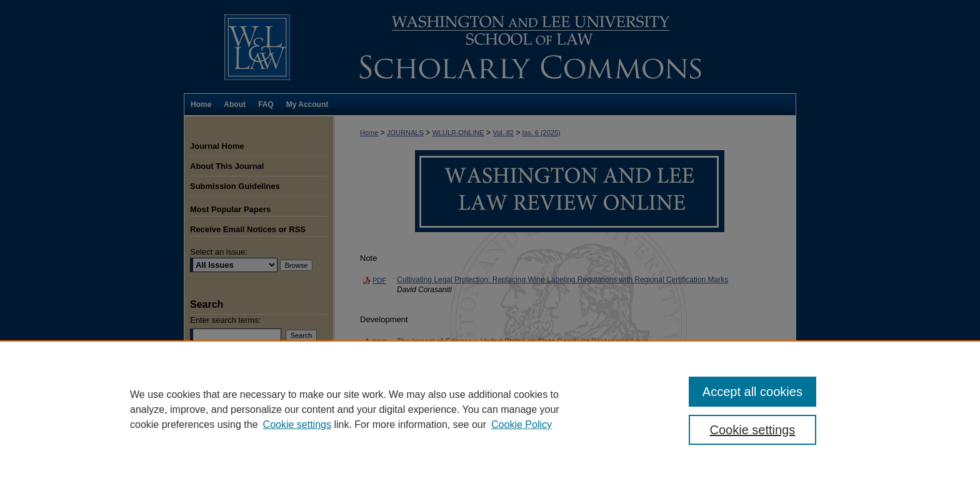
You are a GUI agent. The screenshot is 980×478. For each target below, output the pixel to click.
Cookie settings (297, 425)
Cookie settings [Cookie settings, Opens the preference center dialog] (753, 430)
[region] (490, 409)
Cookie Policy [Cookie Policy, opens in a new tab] (522, 425)
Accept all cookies (752, 392)
